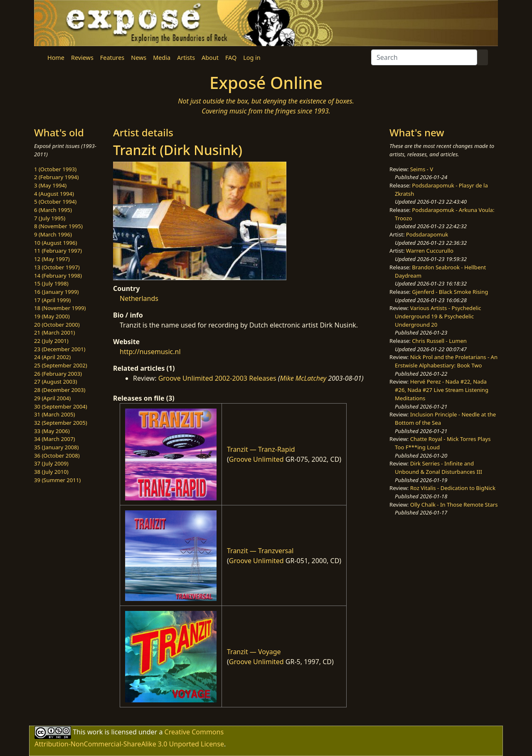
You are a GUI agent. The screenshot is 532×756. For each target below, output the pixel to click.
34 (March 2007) (54, 439)
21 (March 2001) (54, 332)
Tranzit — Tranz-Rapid (261, 449)
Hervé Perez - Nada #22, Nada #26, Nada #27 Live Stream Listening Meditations (442, 390)
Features (112, 58)
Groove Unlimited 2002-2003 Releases (217, 378)
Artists (186, 58)
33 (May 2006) (52, 431)
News (139, 58)
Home (56, 58)
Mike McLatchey (303, 378)
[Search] (424, 57)
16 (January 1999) (56, 292)
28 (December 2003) (60, 390)
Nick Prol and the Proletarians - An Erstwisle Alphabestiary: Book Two (446, 361)
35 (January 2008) (56, 447)
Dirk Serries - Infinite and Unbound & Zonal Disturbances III (438, 468)
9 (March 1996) (53, 234)
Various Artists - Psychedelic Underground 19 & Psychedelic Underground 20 (438, 316)
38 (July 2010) (51, 472)
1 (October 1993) (55, 169)
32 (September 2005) (61, 423)
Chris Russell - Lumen (439, 341)
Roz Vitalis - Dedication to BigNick (453, 488)
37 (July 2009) (51, 463)
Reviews (82, 58)
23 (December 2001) (60, 349)
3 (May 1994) (50, 185)
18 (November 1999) (60, 308)
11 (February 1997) (58, 251)
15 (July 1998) (51, 283)
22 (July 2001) (51, 341)
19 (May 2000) (52, 316)
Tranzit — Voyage (254, 652)
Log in (252, 58)
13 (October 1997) (57, 267)
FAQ (231, 58)
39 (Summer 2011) (57, 480)
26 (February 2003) (58, 374)
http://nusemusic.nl (150, 352)
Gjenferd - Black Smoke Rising (450, 292)
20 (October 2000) (57, 325)
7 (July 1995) (50, 218)
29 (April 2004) (52, 398)
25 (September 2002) (61, 365)
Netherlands (139, 298)
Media (162, 58)
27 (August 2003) (55, 382)
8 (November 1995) (58, 226)
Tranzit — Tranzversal (260, 551)
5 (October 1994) (55, 202)
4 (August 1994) (54, 194)
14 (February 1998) (58, 276)
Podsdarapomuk (427, 234)
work (95, 732)
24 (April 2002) (52, 357)
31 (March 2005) (54, 414)
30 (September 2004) (61, 406)
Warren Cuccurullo (430, 251)
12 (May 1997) (52, 259)
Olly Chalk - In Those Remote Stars (454, 505)
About (210, 58)
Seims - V (422, 169)
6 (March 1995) (53, 210)
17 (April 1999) (52, 300)
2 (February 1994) (56, 177)
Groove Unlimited (256, 459)
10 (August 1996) (55, 243)
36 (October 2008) (57, 456)
